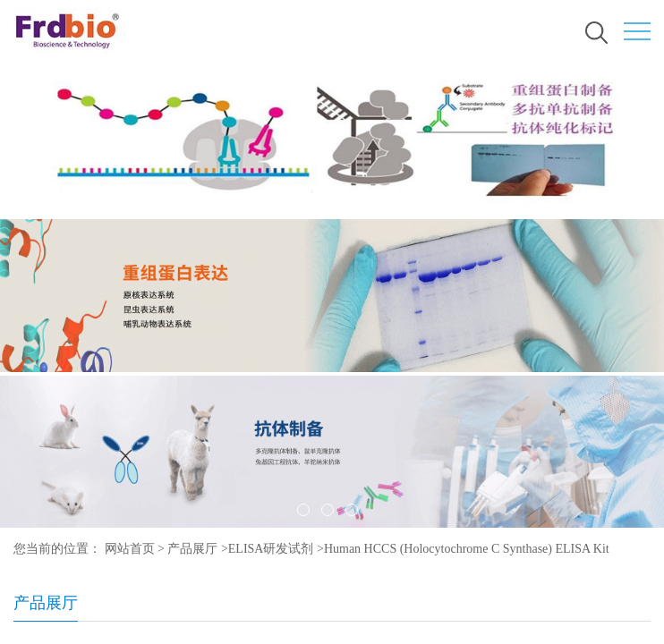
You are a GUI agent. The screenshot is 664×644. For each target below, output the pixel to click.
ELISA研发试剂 (271, 549)
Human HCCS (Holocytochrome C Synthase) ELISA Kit (467, 549)
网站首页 (130, 549)
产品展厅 (192, 549)
